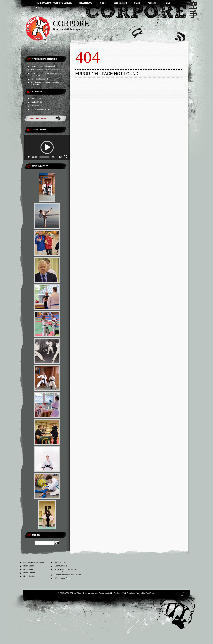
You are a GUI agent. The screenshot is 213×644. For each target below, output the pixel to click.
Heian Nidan (28, 569)
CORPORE (71, 23)
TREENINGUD (86, 3)
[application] (47, 147)
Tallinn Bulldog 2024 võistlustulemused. (47, 70)
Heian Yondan (60, 562)
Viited (39, 8)
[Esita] (29, 157)
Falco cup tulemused (39, 79)
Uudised (34, 102)
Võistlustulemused (38, 109)
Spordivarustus (61, 566)
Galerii (137, 3)
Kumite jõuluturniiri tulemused (43, 66)
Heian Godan (29, 566)
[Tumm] (60, 157)
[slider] (44, 157)
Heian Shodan (29, 576)
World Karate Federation (65, 578)
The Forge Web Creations (124, 593)
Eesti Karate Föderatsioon (34, 562)
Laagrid (34, 98)
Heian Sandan (29, 573)
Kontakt (167, 3)
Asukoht (152, 3)
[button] (47, 147)
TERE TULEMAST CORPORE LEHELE (54, 3)
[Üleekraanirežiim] (65, 157)
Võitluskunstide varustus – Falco (68, 575)
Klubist (103, 3)
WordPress (150, 593)
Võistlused (35, 106)
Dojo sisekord (120, 3)
